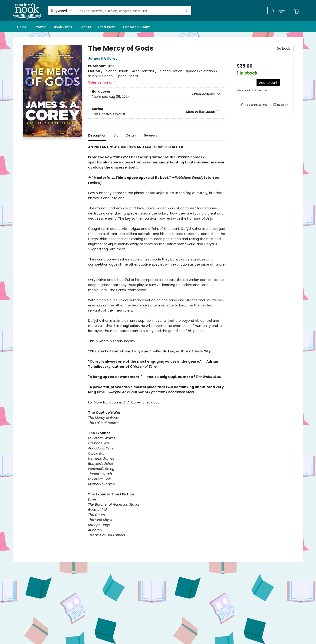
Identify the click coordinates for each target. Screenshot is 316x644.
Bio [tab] (116, 135)
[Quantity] (246, 83)
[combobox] (62, 10)
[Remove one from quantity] (240, 83)
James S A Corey (104, 59)
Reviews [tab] (151, 135)
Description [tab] (97, 135)
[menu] (158, 27)
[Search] (187, 11)
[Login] (278, 11)
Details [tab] (131, 135)
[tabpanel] (157, 348)
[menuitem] (22, 27)
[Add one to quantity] (252, 83)
